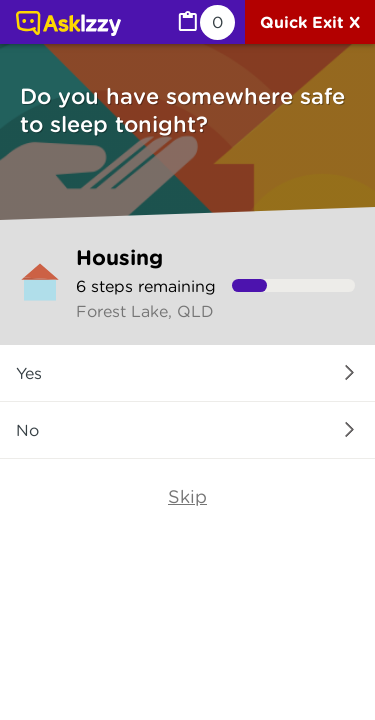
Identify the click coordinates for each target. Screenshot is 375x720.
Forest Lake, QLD (145, 311)
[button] (187, 373)
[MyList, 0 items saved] (205, 22)
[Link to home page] (68, 25)
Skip (187, 496)
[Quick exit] (310, 22)
